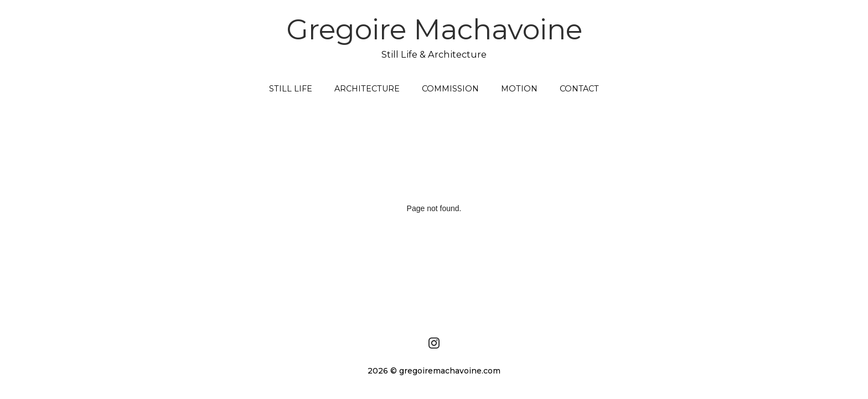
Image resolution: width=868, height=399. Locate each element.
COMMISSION (450, 89)
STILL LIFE (291, 89)
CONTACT (579, 89)
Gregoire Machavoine (434, 37)
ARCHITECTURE (367, 89)
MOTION (519, 89)
